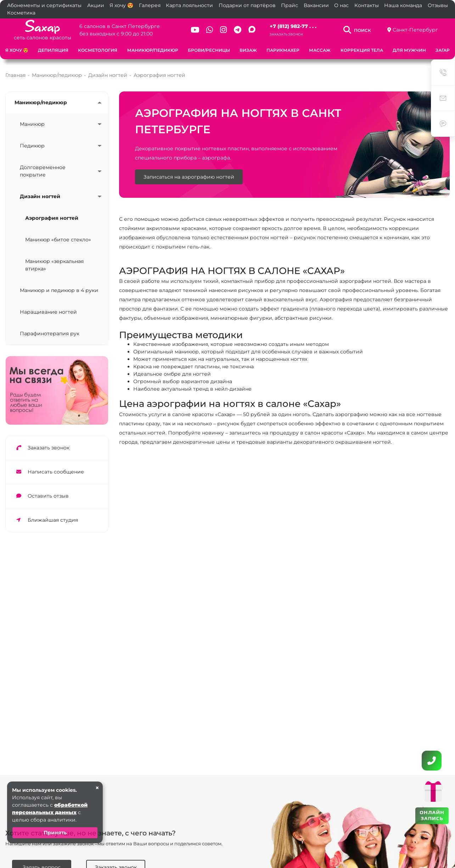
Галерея (150, 5)
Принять (55, 833)
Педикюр (32, 146)
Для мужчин (409, 50)
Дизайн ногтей (40, 196)
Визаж (248, 50)
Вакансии (316, 5)
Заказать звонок (286, 34)
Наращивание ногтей (48, 312)
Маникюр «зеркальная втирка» (54, 265)
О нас (341, 5)
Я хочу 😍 (121, 5)
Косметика (21, 13)
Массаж (320, 50)
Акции (96, 5)
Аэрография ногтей (52, 218)
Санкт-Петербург (415, 30)
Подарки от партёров (247, 5)
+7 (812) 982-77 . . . (293, 26)
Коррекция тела (362, 50)
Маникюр (32, 124)
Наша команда (403, 5)
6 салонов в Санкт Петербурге (120, 26)
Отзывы (438, 5)
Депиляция (53, 50)
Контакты (367, 5)
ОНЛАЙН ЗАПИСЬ (432, 815)
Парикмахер (283, 50)
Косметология (98, 50)
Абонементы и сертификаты (44, 5)
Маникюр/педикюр (153, 50)
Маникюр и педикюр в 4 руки (59, 290)
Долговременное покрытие (43, 171)
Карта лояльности (189, 5)
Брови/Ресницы (209, 50)
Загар (443, 50)
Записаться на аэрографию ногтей (189, 177)
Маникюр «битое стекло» (58, 240)
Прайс (290, 5)
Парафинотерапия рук (50, 334)
